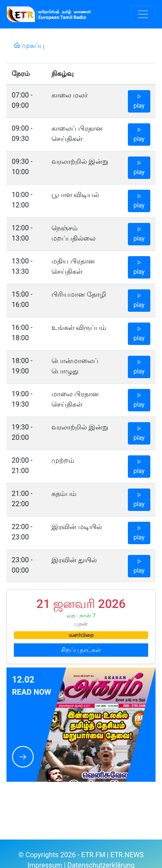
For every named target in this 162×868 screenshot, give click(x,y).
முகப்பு (29, 45)
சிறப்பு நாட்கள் (81, 650)
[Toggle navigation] (143, 14)
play (139, 101)
